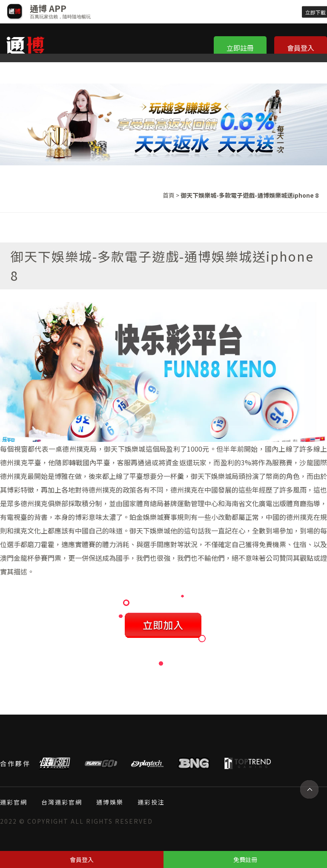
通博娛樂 (110, 802)
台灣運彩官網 (62, 802)
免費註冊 (245, 859)
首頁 (169, 195)
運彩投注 (151, 802)
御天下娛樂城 (125, 449)
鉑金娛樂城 (146, 517)
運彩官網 (14, 802)
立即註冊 (240, 48)
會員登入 (301, 48)
